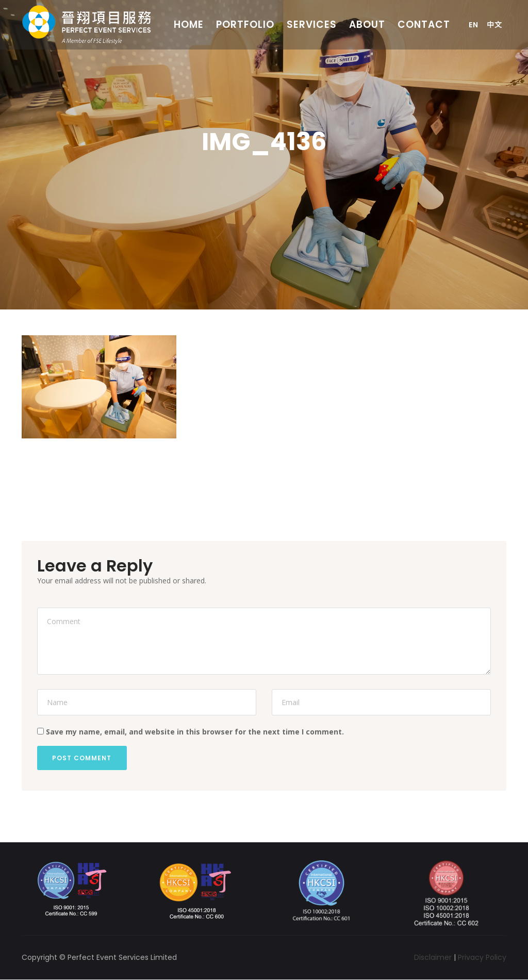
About (367, 25)
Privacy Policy (482, 957)
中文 (494, 25)
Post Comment (82, 758)
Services (312, 25)
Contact (424, 25)
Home (189, 25)
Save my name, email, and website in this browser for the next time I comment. (195, 732)
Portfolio (245, 25)
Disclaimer (433, 957)
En (474, 25)
